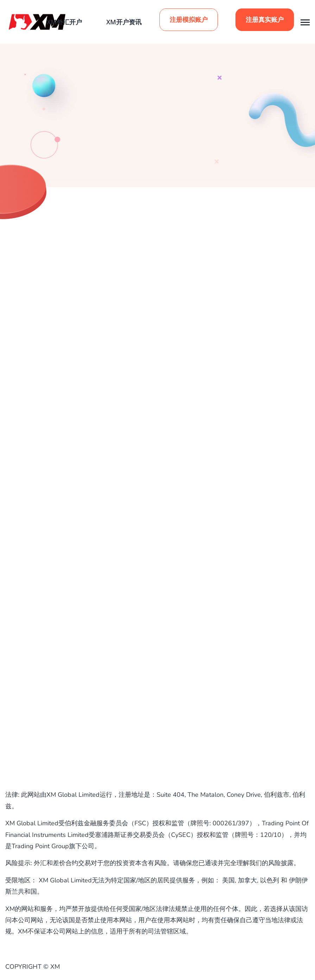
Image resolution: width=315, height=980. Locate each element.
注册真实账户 (265, 20)
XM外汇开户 (64, 22)
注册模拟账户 (189, 20)
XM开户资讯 (124, 22)
